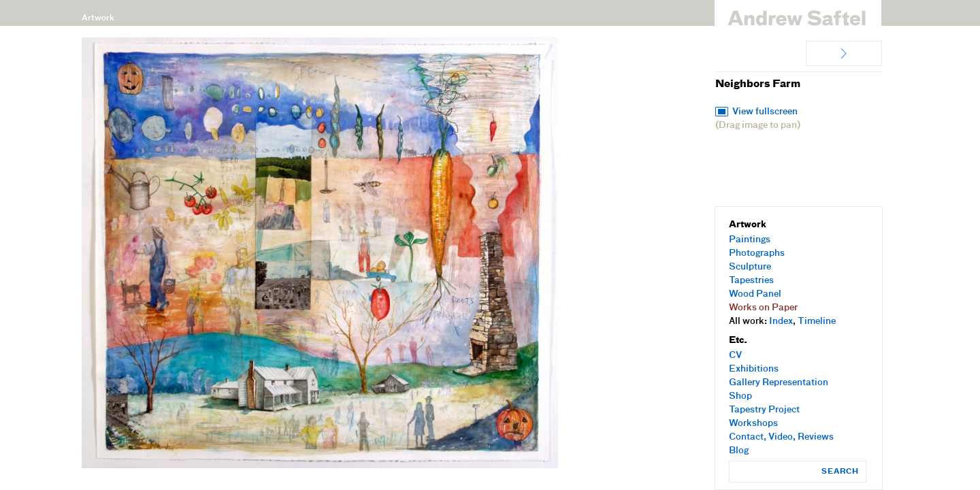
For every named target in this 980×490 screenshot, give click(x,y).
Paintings (750, 240)
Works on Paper (763, 308)
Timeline (817, 322)
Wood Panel (755, 294)
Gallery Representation (779, 383)
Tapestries (751, 281)
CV (735, 356)
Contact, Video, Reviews (781, 437)
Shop (740, 396)
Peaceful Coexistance (844, 53)
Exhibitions (754, 369)
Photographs (757, 254)
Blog (739, 451)
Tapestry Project (764, 410)
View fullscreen (765, 112)
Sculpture (750, 267)
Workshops (753, 424)
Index (781, 322)
